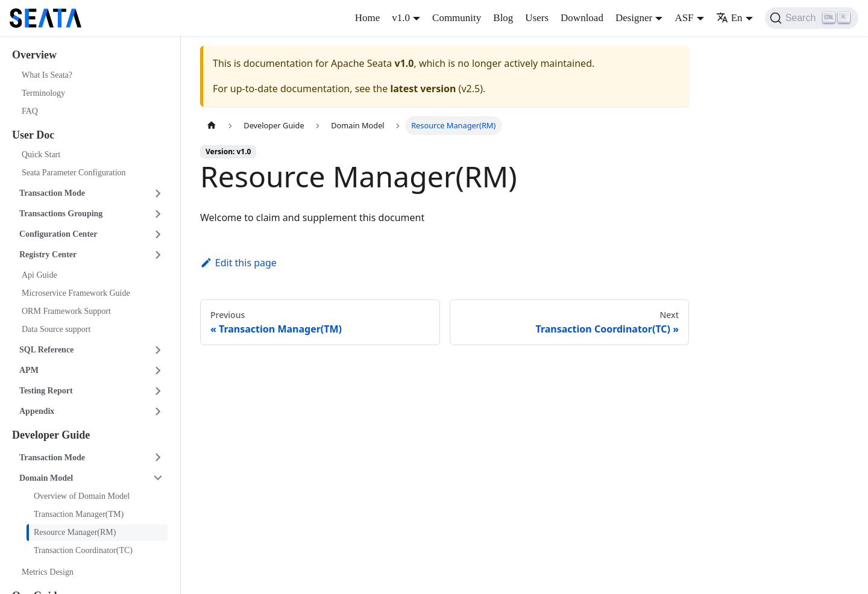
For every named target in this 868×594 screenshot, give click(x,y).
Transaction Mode (52, 193)
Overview (34, 55)
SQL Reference (46, 350)
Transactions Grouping (61, 214)
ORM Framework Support (66, 311)
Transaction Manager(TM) (79, 514)
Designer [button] (634, 18)
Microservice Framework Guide (76, 293)
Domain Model (46, 478)
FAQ (30, 111)
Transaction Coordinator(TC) (83, 550)
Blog (503, 18)
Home (368, 18)
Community (457, 18)
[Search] (812, 18)
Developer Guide (51, 435)
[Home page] (212, 126)
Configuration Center (58, 234)
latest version (423, 89)
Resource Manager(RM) (75, 532)
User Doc (33, 135)
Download (582, 18)
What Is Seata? (47, 75)
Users (537, 18)
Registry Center (48, 255)
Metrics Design (48, 572)
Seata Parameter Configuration (74, 173)
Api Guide (39, 275)
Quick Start (41, 155)
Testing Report (46, 391)
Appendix (37, 411)
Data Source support (56, 329)
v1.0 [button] (401, 18)
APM (29, 370)
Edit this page (238, 263)
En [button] (729, 18)
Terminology (43, 93)
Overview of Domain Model (82, 496)
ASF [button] (684, 18)
